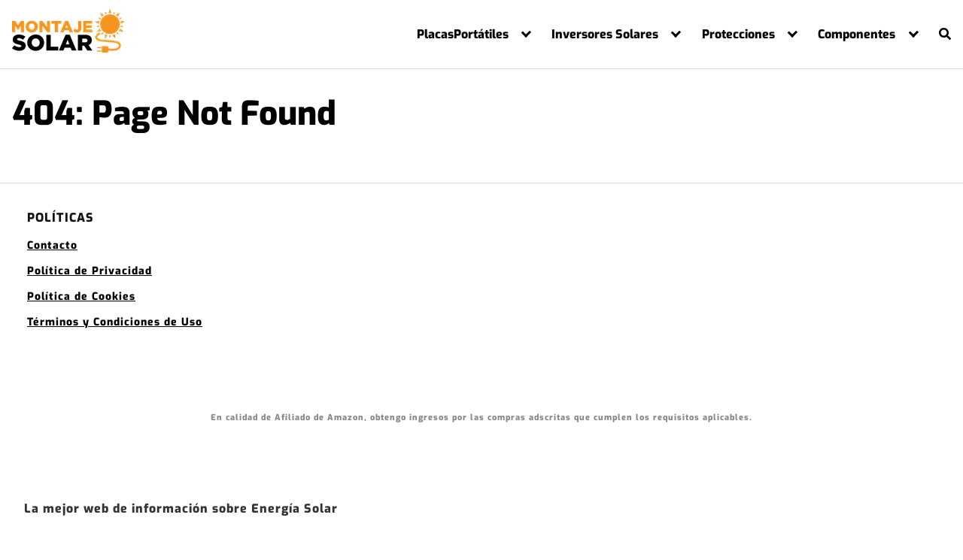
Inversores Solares (605, 35)
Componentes (857, 35)
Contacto (52, 245)
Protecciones (738, 35)
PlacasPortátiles (463, 35)
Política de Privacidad (90, 271)
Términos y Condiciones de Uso (115, 322)
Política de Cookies (81, 297)
